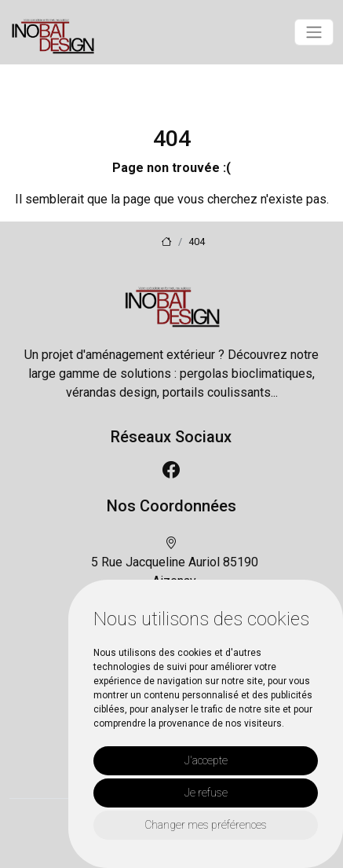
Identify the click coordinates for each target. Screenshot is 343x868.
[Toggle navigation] (314, 32)
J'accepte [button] (206, 760)
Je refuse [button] (206, 793)
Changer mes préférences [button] (206, 825)
